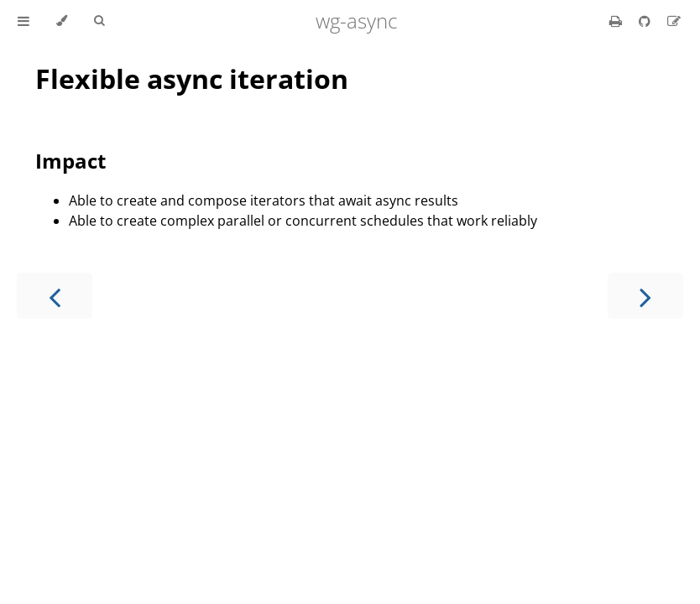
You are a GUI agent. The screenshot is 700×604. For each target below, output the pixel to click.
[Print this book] (617, 21)
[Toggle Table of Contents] (24, 21)
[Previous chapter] (55, 296)
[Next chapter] (645, 296)
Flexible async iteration (192, 78)
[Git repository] (646, 21)
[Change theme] (62, 21)
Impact (71, 161)
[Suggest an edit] (674, 21)
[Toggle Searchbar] (99, 21)
